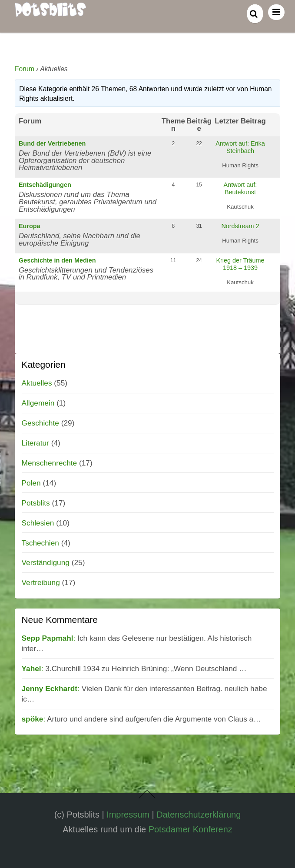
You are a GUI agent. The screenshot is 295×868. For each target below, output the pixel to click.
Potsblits (36, 503)
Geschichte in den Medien (57, 260)
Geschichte (40, 423)
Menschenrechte (50, 463)
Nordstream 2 (240, 226)
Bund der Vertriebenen (52, 143)
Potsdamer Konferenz (191, 829)
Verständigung (46, 562)
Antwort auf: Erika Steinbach (240, 147)
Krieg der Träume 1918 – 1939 (240, 264)
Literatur (35, 443)
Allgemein (38, 403)
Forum (25, 69)
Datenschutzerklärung (199, 815)
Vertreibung (41, 582)
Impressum (128, 815)
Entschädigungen (45, 185)
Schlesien (38, 523)
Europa (30, 226)
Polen (31, 483)
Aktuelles (37, 383)
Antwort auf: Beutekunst (240, 188)
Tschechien (40, 543)
